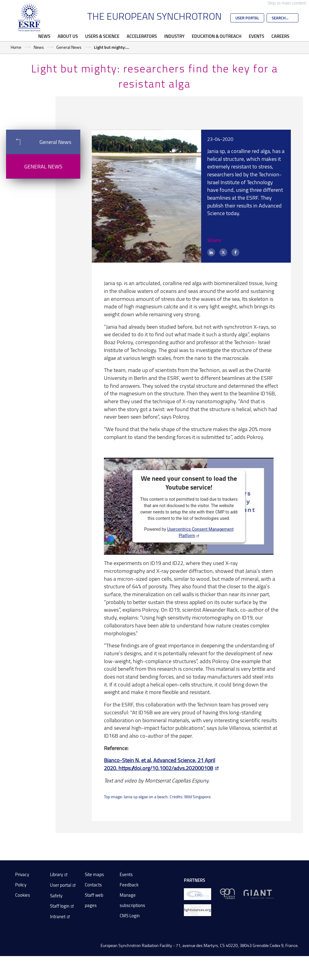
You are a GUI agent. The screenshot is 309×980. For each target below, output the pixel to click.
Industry (174, 36)
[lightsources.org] (198, 910)
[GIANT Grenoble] (259, 894)
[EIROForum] (198, 894)
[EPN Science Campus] (227, 894)
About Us (68, 36)
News (44, 36)
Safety (56, 896)
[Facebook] (235, 252)
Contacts (93, 885)
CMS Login (130, 916)
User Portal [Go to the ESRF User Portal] (247, 18)
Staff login (60, 906)
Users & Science (102, 36)
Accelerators (142, 36)
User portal (61, 885)
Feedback (129, 885)
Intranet (58, 917)
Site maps (94, 874)
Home (16, 47)
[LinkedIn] (211, 252)
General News (69, 47)
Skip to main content (287, 3)
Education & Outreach (217, 36)
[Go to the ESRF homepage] (29, 18)
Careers (280, 36)
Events (256, 36)
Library (56, 874)
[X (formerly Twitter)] (223, 252)
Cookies (23, 895)
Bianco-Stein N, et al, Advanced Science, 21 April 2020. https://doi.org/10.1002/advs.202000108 (159, 764)
